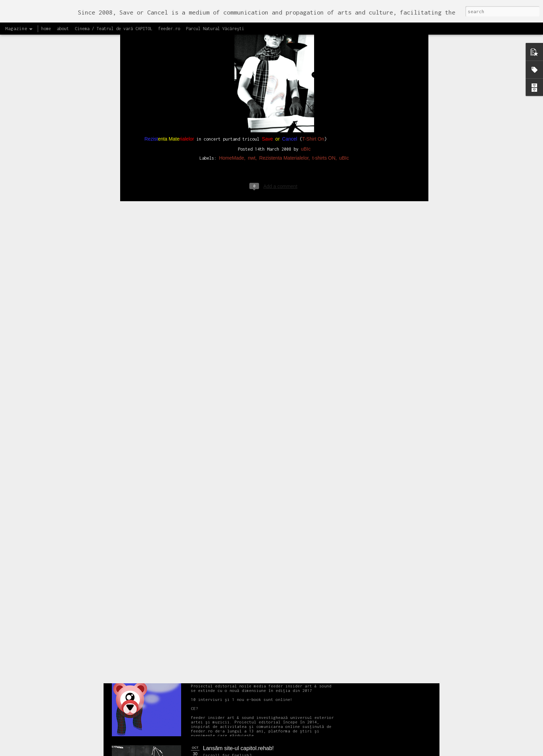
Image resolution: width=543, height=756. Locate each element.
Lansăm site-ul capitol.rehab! (238, 748)
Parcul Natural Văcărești (215, 29)
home (46, 29)
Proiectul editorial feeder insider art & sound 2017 (264, 670)
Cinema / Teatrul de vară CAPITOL (114, 29)
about (63, 29)
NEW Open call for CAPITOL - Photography (177, 530)
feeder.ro (169, 29)
